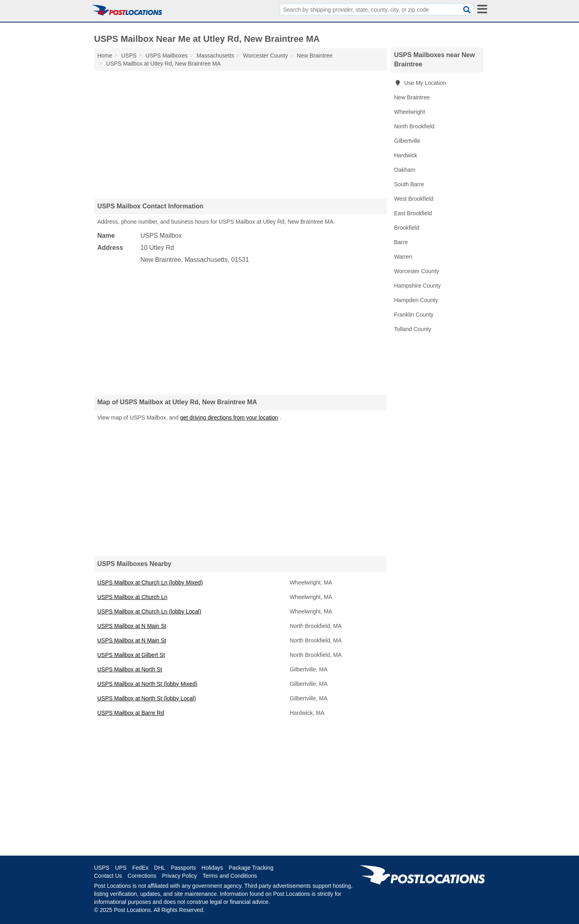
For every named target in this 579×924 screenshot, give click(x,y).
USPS (102, 868)
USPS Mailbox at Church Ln (132, 597)
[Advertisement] (240, 134)
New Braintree (412, 97)
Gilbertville (407, 141)
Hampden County (416, 300)
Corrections (142, 876)
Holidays (212, 868)
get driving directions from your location (229, 418)
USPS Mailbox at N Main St (132, 626)
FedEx (140, 868)
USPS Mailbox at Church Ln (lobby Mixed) (150, 582)
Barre (401, 242)
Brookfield (407, 228)
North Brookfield (414, 126)
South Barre (409, 184)
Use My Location (420, 83)
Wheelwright (410, 112)
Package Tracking (251, 868)
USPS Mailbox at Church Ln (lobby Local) (149, 611)
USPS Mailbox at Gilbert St (131, 655)
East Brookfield (413, 213)
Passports (183, 868)
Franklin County (414, 315)
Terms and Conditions (230, 876)
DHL (160, 868)
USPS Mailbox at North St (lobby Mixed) (147, 684)
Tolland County (413, 329)
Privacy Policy (180, 876)
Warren (403, 257)
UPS (121, 868)
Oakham (405, 170)
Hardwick (406, 155)
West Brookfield (414, 199)
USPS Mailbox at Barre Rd (131, 713)
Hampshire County (417, 286)
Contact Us (108, 876)
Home (105, 56)
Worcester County (417, 271)
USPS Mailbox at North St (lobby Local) (147, 698)
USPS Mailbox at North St (130, 669)
